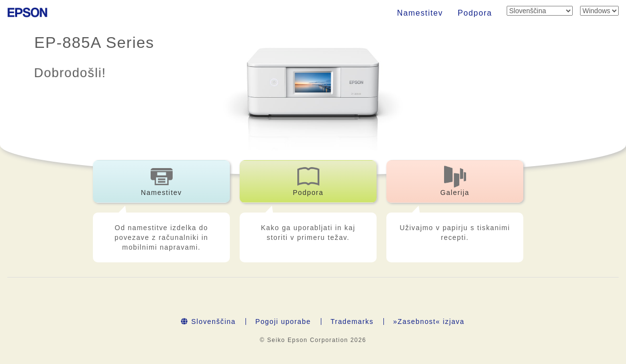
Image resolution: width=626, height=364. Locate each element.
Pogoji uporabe (283, 321)
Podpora (475, 13)
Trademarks (352, 321)
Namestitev (420, 13)
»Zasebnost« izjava (429, 321)
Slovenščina (208, 321)
